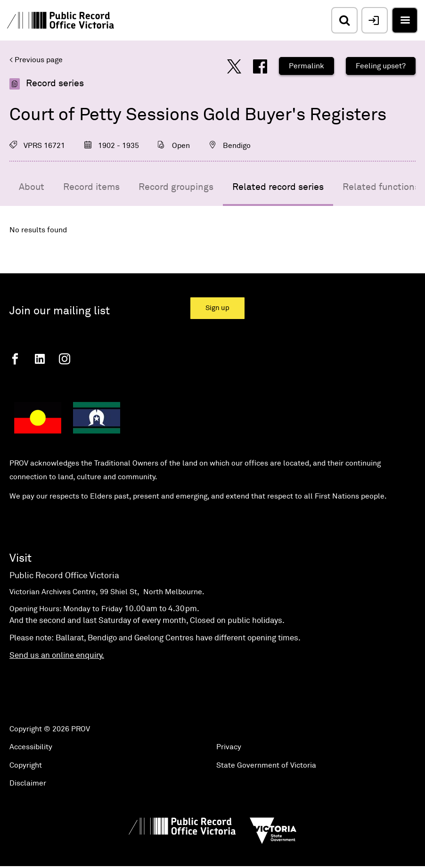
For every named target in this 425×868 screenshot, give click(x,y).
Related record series (278, 187)
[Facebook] (15, 359)
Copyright (26, 765)
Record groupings (176, 187)
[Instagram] (65, 359)
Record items (91, 187)
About (32, 187)
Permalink (306, 66)
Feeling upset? (381, 66)
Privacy (229, 747)
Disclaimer (28, 783)
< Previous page (36, 60)
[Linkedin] (40, 359)
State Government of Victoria (266, 765)
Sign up (217, 308)
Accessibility (31, 747)
